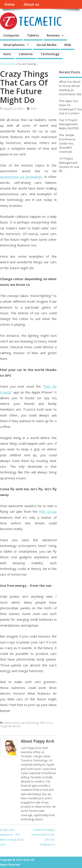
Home (10, 4)
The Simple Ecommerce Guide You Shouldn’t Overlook (67, 143)
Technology (50, 54)
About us (31, 4)
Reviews (53, 35)
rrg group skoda (10, 726)
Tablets (33, 35)
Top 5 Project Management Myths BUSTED (69, 124)
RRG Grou (46, 723)
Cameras (26, 54)
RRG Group (48, 511)
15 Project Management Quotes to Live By (69, 165)
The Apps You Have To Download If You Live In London (71, 107)
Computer (11, 35)
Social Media (46, 45)
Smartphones (14, 45)
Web (68, 45)
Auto (7, 54)
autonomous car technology (21, 177)
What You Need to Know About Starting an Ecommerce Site (70, 88)
